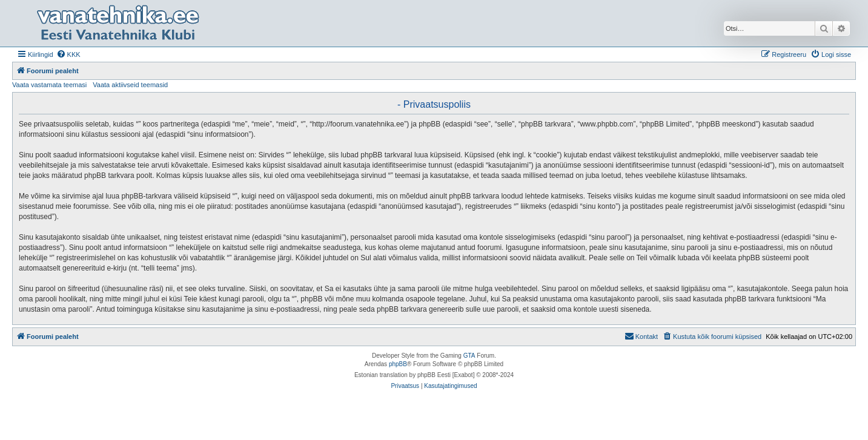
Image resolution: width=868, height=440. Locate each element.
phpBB (398, 364)
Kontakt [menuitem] (641, 336)
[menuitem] (68, 54)
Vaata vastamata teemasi (49, 85)
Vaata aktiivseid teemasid (130, 85)
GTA (469, 356)
